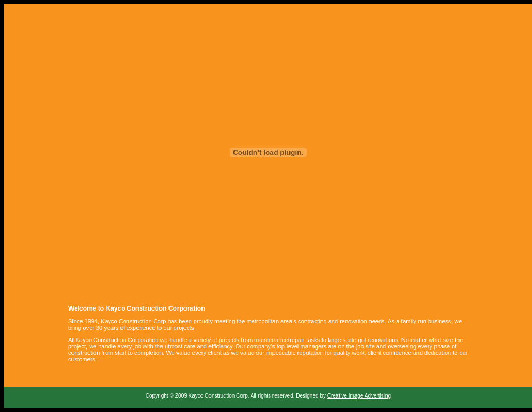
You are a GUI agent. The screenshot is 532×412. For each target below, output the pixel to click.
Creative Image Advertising (359, 396)
